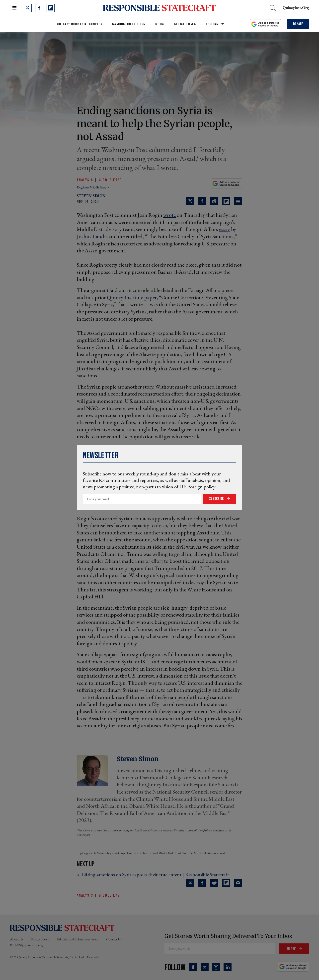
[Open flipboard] (51, 8)
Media (160, 24)
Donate (298, 24)
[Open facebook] (39, 8)
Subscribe (217, 499)
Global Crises (185, 24)
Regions (212, 24)
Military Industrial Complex (79, 24)
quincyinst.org (296, 8)
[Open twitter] (28, 8)
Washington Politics (129, 24)
